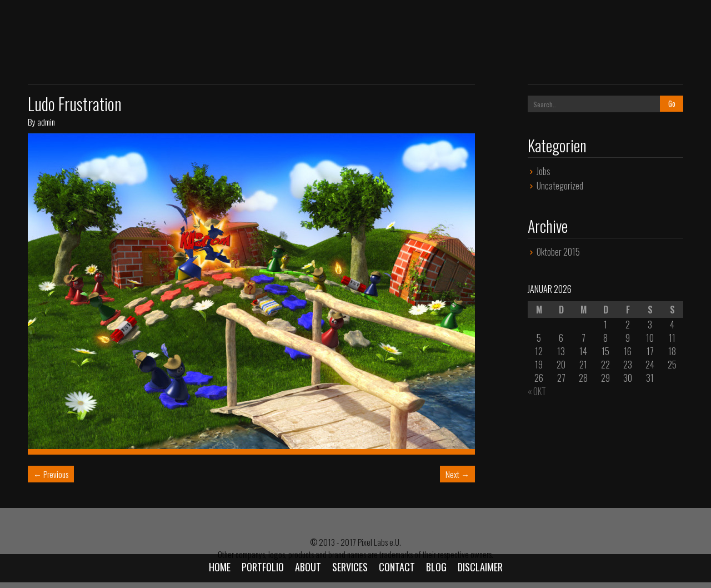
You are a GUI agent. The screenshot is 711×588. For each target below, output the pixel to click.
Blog (436, 567)
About (308, 567)
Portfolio (263, 567)
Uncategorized (560, 186)
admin (46, 122)
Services (350, 567)
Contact (397, 567)
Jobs (544, 171)
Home (220, 567)
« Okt (537, 391)
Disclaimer (480, 567)
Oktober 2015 (558, 252)
